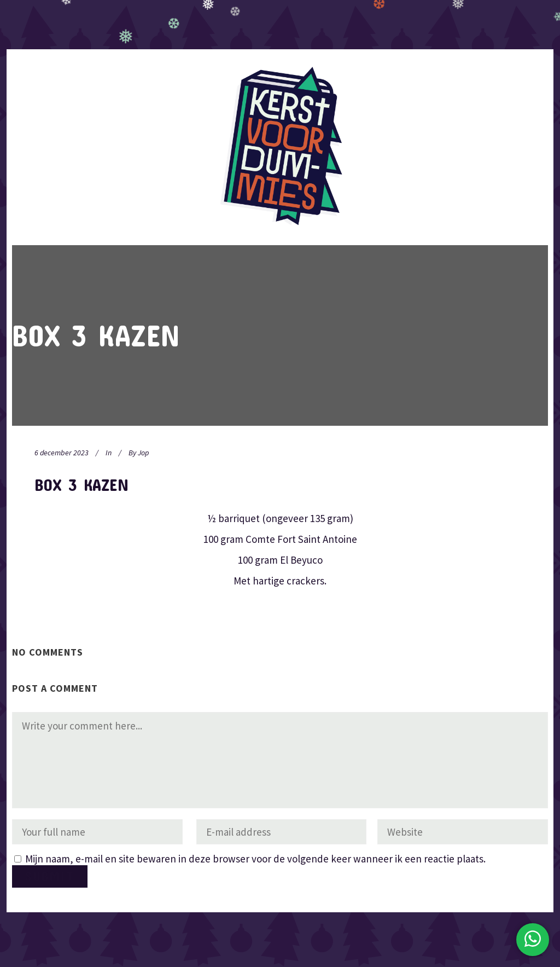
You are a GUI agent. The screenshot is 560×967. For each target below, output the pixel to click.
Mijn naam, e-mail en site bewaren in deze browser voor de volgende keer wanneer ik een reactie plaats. (255, 859)
